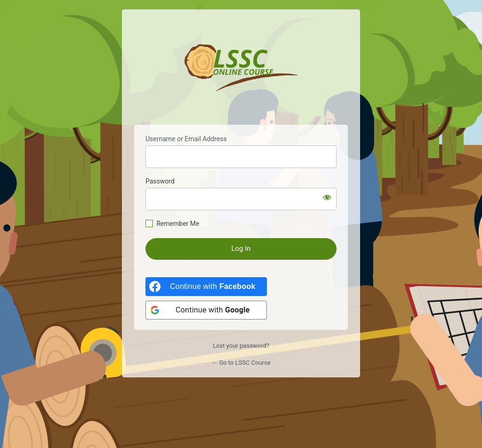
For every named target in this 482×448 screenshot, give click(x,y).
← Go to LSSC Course (241, 363)
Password (160, 181)
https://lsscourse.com (241, 68)
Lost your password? (241, 346)
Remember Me (178, 224)
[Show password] (327, 197)
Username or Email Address (186, 139)
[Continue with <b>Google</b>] (206, 310)
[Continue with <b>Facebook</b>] (206, 287)
